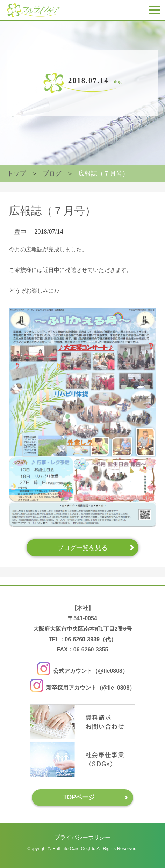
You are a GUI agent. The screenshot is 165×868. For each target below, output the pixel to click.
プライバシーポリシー (82, 837)
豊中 (20, 232)
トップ (16, 173)
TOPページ (79, 797)
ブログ (52, 173)
